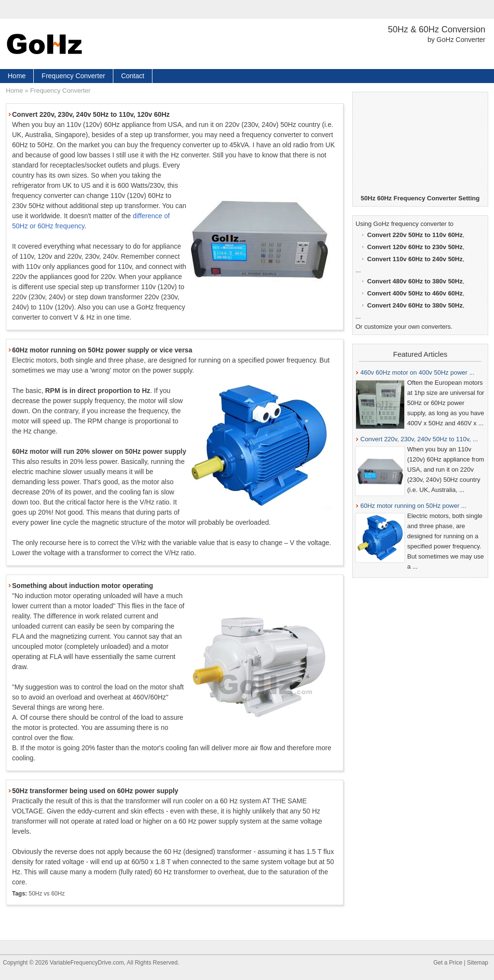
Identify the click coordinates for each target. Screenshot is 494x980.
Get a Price (448, 963)
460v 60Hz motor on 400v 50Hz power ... (417, 372)
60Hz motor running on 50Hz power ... (413, 506)
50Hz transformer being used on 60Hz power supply (95, 791)
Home (17, 76)
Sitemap (478, 963)
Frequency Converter (73, 76)
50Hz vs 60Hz (47, 894)
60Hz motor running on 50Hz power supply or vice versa (102, 350)
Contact (133, 76)
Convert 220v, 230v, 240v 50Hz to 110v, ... (419, 439)
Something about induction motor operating (82, 586)
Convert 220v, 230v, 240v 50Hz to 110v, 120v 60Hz (91, 114)
